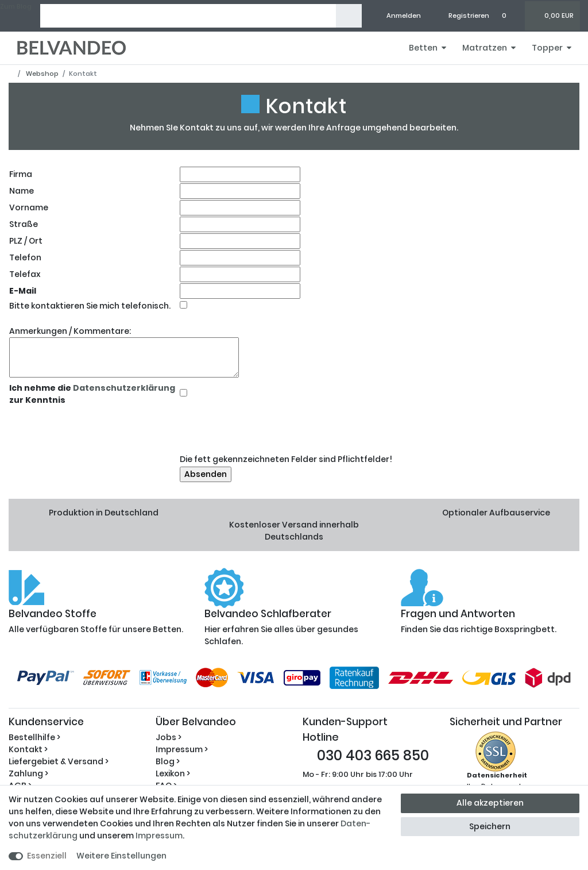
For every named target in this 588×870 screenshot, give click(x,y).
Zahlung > (28, 773)
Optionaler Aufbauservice (496, 513)
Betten (423, 48)
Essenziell (47, 856)
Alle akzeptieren (490, 803)
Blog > (168, 761)
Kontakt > (28, 749)
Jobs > (169, 737)
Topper (547, 48)
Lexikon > (173, 773)
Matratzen (485, 48)
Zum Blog (16, 6)
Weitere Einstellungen (121, 856)
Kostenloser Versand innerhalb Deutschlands (294, 531)
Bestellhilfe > (34, 737)
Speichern (490, 826)
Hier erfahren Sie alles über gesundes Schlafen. (294, 628)
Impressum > (182, 749)
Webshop (41, 74)
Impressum (159, 836)
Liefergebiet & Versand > (59, 761)
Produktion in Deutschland (104, 513)
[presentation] (267, 430)
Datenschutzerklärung (123, 388)
